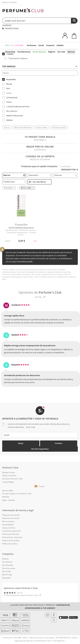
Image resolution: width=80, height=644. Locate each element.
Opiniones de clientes (11, 518)
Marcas (71, 52)
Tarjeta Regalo (8, 482)
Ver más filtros (37, 182)
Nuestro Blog (8, 491)
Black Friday (7, 575)
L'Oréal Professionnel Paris (16, 107)
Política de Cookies (10, 544)
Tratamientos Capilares (16, 58)
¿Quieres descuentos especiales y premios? (40, 606)
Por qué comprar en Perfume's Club (17, 494)
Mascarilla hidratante (23, 127)
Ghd (6, 88)
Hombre (59, 443)
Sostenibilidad (8, 525)
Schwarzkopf (10, 97)
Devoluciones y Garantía (12, 537)
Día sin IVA (6, 571)
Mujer (21, 443)
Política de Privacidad (11, 540)
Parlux (7, 102)
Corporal (50, 45)
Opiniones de (40, 292)
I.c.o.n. (7, 93)
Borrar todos (26, 188)
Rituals (7, 84)
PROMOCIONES (10, 28)
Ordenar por (69, 170)
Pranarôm (9, 79)
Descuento (40, 175)
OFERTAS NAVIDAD (14, 45)
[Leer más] (30, 427)
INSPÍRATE (7, 25)
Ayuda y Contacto (9, 2)
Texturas (65, 175)
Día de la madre (9, 568)
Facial (41, 45)
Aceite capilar (42, 127)
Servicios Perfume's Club (12, 479)
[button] (40, 486)
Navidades (6, 578)
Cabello (60, 45)
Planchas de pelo (59, 127)
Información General (11, 534)
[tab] (40, 66)
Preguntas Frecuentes (11, 515)
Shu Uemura (10, 111)
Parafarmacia (24, 52)
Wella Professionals (13, 116)
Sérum (7, 127)
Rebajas (5, 559)
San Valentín (7, 562)
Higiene (52, 52)
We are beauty (8, 521)
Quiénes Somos (9, 472)
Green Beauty (39, 52)
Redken (8, 120)
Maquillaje (10, 52)
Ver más (61, 52)
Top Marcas (40, 66)
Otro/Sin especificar (40, 449)
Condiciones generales (11, 531)
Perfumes (32, 45)
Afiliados (6, 497)
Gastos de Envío (9, 528)
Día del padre (8, 565)
